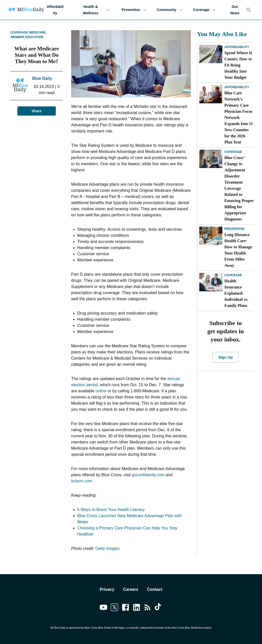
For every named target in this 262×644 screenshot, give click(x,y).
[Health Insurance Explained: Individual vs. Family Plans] (211, 282)
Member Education (27, 37)
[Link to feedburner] (148, 608)
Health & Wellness (94, 10)
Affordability (55, 10)
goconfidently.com (148, 475)
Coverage (204, 10)
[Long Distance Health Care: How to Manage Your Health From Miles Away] (211, 236)
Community (170, 10)
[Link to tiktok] (159, 608)
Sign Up (225, 357)
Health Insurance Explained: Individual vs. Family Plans (236, 293)
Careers (131, 589)
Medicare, (38, 32)
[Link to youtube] (103, 608)
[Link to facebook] (125, 608)
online (101, 391)
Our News (235, 10)
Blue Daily (42, 78)
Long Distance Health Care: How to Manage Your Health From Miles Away (238, 250)
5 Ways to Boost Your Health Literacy (111, 510)
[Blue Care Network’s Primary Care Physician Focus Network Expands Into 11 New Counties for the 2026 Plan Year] (211, 94)
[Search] (249, 10)
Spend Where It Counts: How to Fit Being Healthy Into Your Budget (238, 65)
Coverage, (19, 32)
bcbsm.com (82, 481)
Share (37, 111)
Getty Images (107, 548)
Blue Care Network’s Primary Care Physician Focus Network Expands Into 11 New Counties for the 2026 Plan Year (239, 118)
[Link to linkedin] (137, 608)
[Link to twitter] (114, 608)
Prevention (134, 10)
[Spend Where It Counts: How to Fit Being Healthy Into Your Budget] (211, 54)
